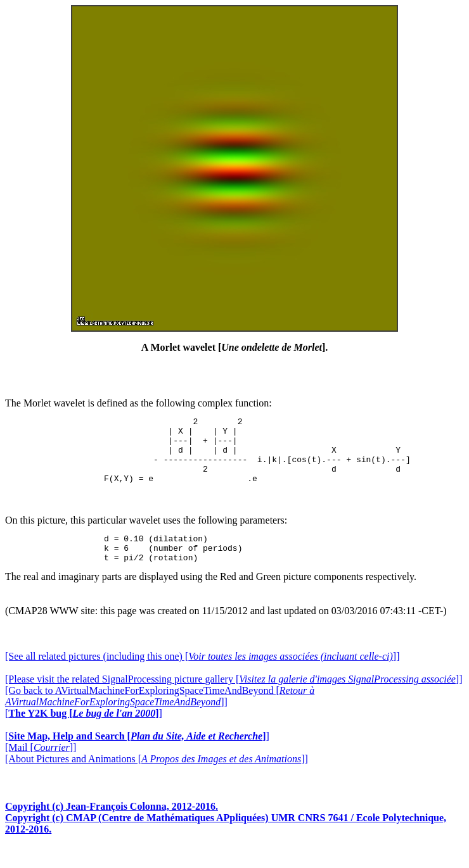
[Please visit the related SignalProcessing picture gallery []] (234, 698)
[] (84, 732)
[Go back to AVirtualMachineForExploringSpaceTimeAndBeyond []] (160, 715)
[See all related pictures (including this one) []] (202, 675)
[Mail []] (41, 766)
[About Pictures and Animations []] (157, 778)
